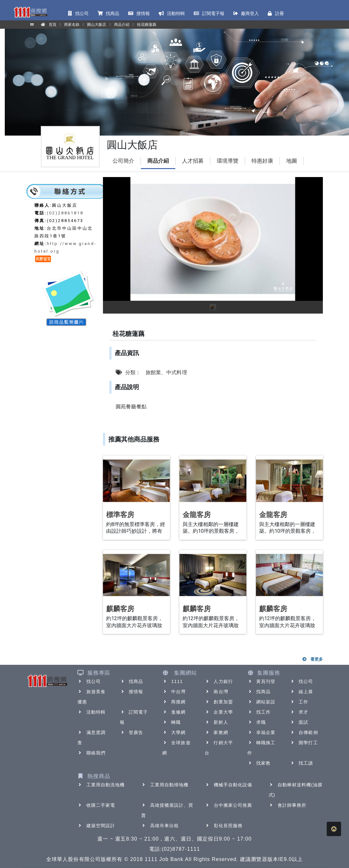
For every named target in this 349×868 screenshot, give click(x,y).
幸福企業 (261, 732)
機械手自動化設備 (229, 785)
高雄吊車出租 (160, 826)
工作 (299, 702)
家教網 (216, 732)
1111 (173, 681)
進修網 (174, 712)
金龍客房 (197, 515)
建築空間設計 (96, 826)
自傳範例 (304, 732)
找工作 (259, 712)
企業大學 (219, 712)
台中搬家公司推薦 (229, 805)
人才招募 (193, 161)
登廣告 (131, 732)
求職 (257, 722)
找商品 (131, 681)
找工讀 (301, 763)
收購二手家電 (96, 805)
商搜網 (174, 702)
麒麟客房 (120, 609)
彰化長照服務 (224, 826)
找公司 (89, 681)
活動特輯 (91, 712)
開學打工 (304, 743)
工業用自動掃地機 (165, 785)
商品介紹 (158, 161)
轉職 (171, 722)
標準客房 (120, 515)
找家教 (259, 763)
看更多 (312, 659)
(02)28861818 (65, 213)
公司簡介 (123, 161)
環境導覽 (228, 161)
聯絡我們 (91, 753)
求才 (299, 712)
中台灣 (174, 692)
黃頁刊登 (261, 681)
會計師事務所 (288, 805)
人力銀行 (219, 681)
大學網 (174, 732)
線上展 (301, 692)
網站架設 (261, 702)
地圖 (292, 161)
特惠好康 (262, 161)
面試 (299, 722)
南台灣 (216, 692)
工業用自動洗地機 (101, 785)
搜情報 (131, 692)
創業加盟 (219, 702)
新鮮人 (216, 722)
